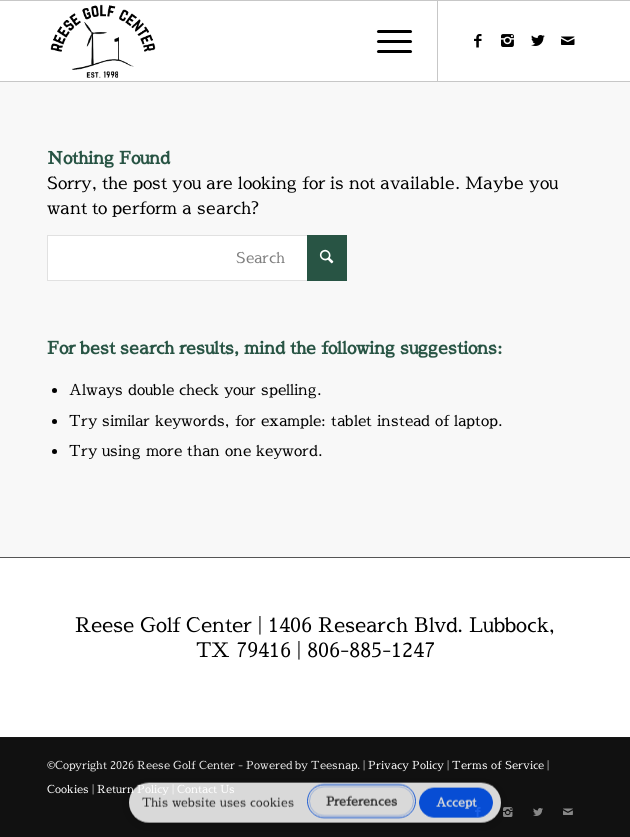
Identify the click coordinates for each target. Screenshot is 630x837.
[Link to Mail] (568, 41)
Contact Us (206, 789)
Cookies (68, 789)
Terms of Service (498, 765)
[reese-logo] (261, 41)
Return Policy (133, 789)
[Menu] (384, 41)
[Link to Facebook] (478, 41)
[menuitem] (384, 41)
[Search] (197, 258)
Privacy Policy (406, 765)
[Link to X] (538, 41)
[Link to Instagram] (508, 41)
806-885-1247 (371, 649)
